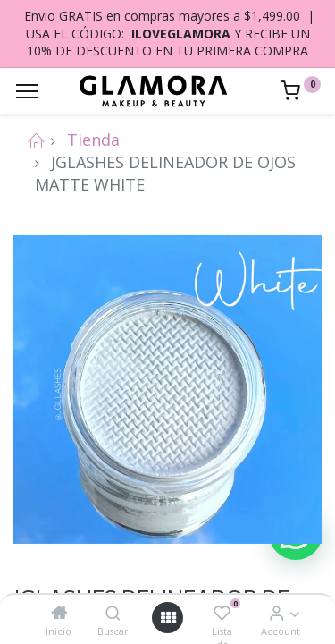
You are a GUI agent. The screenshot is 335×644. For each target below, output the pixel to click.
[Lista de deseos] (222, 613)
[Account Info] (276, 613)
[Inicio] (59, 613)
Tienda (93, 140)
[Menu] (27, 91)
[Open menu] (168, 618)
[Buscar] (113, 613)
